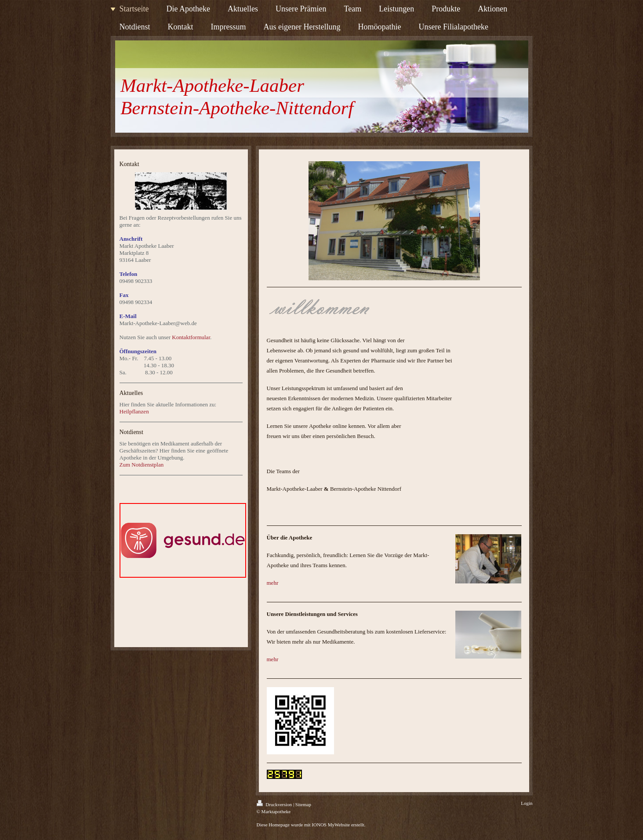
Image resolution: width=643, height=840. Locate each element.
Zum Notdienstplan (142, 465)
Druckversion (275, 804)
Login (527, 803)
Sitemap (303, 804)
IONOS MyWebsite (331, 825)
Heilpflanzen (134, 411)
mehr (273, 583)
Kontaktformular (191, 337)
